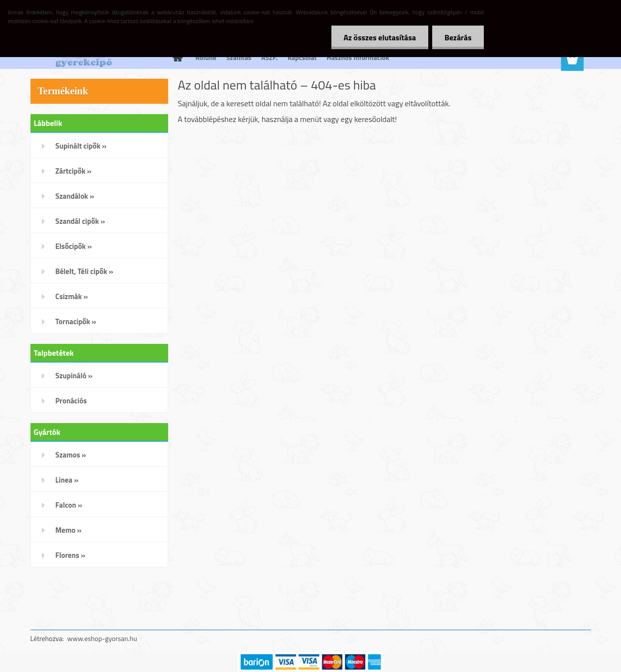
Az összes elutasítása (380, 37)
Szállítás (239, 57)
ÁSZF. (269, 57)
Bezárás (458, 37)
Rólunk (206, 57)
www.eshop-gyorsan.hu (102, 638)
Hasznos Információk (358, 57)
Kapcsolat (302, 57)
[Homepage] (177, 58)
